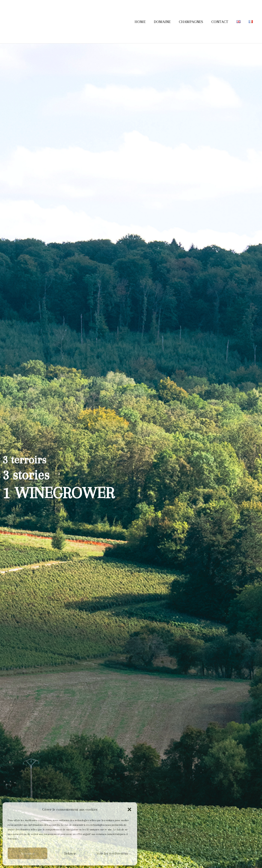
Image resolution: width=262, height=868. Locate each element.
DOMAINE (162, 22)
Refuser (70, 853)
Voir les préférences (112, 853)
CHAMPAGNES (191, 22)
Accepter (28, 853)
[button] (129, 809)
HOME (140, 22)
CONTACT (220, 22)
